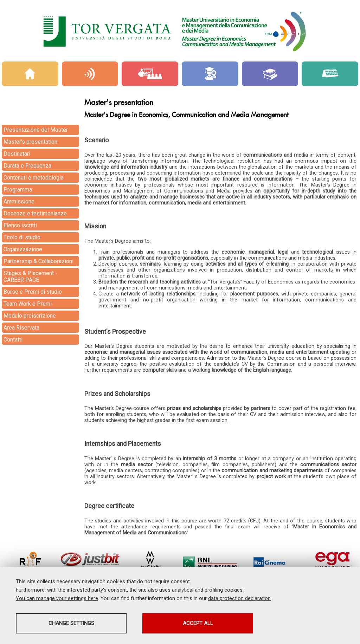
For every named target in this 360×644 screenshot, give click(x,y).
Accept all (198, 623)
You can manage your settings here (57, 598)
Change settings (71, 623)
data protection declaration (239, 598)
